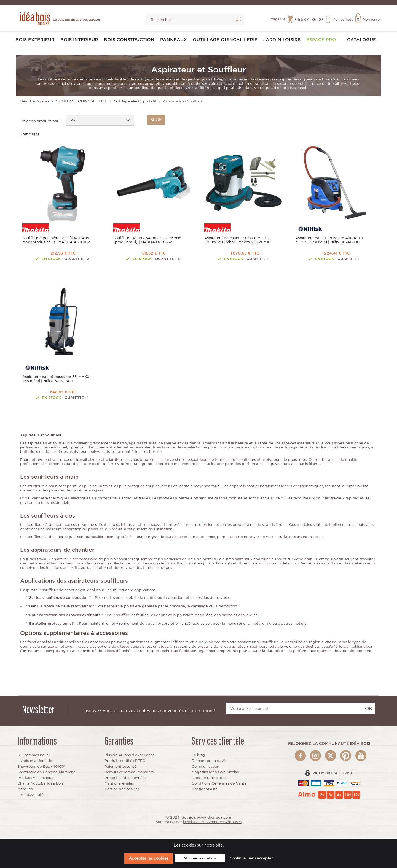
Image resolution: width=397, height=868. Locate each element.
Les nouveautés (31, 795)
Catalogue (362, 41)
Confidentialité (205, 790)
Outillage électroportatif (135, 102)
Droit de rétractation (210, 778)
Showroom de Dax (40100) (41, 767)
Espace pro (321, 41)
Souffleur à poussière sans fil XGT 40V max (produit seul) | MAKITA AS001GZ (56, 241)
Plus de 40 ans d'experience (130, 756)
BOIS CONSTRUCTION (129, 41)
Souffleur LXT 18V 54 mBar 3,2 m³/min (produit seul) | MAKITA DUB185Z (147, 241)
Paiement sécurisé (120, 767)
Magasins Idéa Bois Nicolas (215, 773)
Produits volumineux (35, 778)
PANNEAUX (174, 41)
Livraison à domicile (35, 762)
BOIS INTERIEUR (79, 41)
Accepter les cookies (149, 858)
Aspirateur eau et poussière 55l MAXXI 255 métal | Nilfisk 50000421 (56, 380)
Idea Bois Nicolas (34, 102)
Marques (25, 790)
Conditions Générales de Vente (219, 784)
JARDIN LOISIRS (282, 41)
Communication (205, 767)
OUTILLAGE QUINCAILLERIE (225, 41)
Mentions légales (119, 784)
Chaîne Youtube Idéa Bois (40, 784)
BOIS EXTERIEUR (35, 41)
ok (156, 120)
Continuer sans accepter (251, 858)
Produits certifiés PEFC (125, 762)
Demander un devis (209, 762)
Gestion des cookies (122, 790)
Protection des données (125, 778)
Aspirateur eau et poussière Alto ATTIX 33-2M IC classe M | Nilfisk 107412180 (330, 241)
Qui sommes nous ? (34, 756)
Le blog (198, 756)
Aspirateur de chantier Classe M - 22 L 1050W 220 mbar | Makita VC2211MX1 (238, 241)
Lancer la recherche (238, 21)
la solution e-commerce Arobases (212, 823)
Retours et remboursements (129, 773)
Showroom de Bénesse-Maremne (46, 773)
